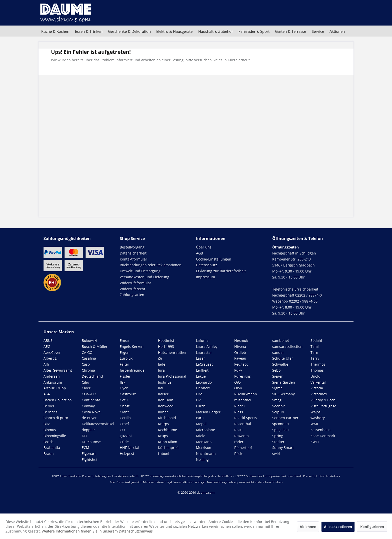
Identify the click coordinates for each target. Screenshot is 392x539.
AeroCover (52, 352)
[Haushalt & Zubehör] (216, 31)
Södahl (316, 340)
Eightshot (90, 460)
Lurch (201, 406)
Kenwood (166, 406)
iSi (160, 358)
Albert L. (50, 358)
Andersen (52, 376)
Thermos (318, 364)
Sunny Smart (283, 448)
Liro (199, 394)
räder (239, 442)
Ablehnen (308, 527)
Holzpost (127, 454)
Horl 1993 (166, 346)
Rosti (238, 430)
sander (278, 352)
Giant (124, 412)
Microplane (205, 430)
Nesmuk (241, 340)
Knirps (163, 424)
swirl (276, 454)
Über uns (204, 247)
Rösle (239, 454)
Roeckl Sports (245, 418)
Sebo (276, 370)
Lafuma (202, 340)
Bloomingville (55, 436)
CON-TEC (89, 394)
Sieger (277, 376)
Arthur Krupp (55, 388)
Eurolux (126, 358)
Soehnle (279, 406)
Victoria (317, 388)
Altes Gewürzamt (58, 370)
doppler (88, 430)
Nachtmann (206, 454)
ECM (85, 448)
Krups (163, 436)
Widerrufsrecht (132, 289)
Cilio (85, 382)
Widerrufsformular (135, 283)
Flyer (124, 388)
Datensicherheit (133, 253)
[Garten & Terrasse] (290, 31)
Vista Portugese (323, 406)
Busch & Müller (95, 346)
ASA (47, 394)
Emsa (124, 340)
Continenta (91, 400)
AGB (199, 253)
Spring (278, 436)
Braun (49, 454)
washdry (318, 418)
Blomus (50, 430)
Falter (124, 364)
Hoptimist (166, 340)
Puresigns (242, 376)
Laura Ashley (207, 346)
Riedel (239, 406)
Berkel (49, 406)
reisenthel (243, 400)
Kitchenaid (167, 418)
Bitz (47, 424)
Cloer (86, 388)
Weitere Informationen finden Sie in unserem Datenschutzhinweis (97, 531)
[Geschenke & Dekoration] (129, 31)
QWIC (239, 388)
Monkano (204, 442)
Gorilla (125, 418)
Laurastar (204, 352)
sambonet (281, 340)
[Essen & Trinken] (88, 31)
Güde (124, 442)
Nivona (240, 346)
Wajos (315, 412)
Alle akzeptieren (338, 527)
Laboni (164, 454)
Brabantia (52, 448)
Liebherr (203, 388)
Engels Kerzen (132, 346)
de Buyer (89, 418)
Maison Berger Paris (208, 415)
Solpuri (278, 412)
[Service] (318, 31)
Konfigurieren (372, 527)
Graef (124, 424)
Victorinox (319, 394)
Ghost (125, 406)
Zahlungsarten (132, 295)
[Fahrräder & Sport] (254, 31)
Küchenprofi (168, 448)
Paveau (240, 358)
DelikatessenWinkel (98, 424)
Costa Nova (91, 412)
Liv (198, 400)
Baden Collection (58, 400)
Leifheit (202, 370)
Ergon (125, 352)
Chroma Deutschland (92, 373)
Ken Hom (166, 400)
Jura (161, 370)
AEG (47, 346)
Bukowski (89, 340)
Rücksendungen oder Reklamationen (151, 265)
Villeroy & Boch (323, 400)
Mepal (201, 424)
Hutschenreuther (172, 352)
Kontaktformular (133, 259)
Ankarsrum (53, 382)
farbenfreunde (132, 370)
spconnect (281, 424)
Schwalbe (280, 364)
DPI (84, 436)
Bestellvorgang (132, 247)
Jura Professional (172, 376)
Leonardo (204, 382)
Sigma (277, 388)
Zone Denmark (323, 436)
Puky (238, 370)
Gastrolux (128, 394)
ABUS (48, 340)
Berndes (50, 412)
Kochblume (167, 430)
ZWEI (315, 442)
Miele (201, 436)
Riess (239, 412)
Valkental (318, 382)
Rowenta (241, 436)
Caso (86, 364)
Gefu (124, 400)
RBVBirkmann (246, 394)
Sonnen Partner (285, 418)
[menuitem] (55, 31)
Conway (88, 406)
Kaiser (163, 394)
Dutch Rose (91, 442)
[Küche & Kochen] (55, 31)
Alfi (46, 364)
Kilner (163, 412)
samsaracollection (287, 346)
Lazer (200, 358)
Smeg (277, 400)
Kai (161, 388)
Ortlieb (240, 352)
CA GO (87, 352)
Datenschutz (206, 265)
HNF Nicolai (129, 448)
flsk (122, 382)
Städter (278, 442)
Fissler (125, 376)
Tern (314, 352)
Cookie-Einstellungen (214, 259)
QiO (237, 382)
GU (122, 430)
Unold (315, 376)
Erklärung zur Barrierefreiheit (221, 271)
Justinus (165, 382)
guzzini (126, 436)
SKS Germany (283, 394)
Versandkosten (184, 482)
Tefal (315, 346)
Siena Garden (284, 382)
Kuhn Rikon (168, 442)
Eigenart (89, 454)
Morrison (204, 448)
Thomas (317, 370)
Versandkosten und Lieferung (144, 277)
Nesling (202, 460)
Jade (162, 364)
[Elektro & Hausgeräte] (174, 31)
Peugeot (241, 364)
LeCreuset (204, 364)
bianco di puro (56, 418)
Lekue (201, 376)
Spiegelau (280, 430)
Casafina (89, 358)
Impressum (205, 277)
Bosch (48, 442)
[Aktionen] (337, 31)
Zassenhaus (320, 430)
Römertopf (243, 448)
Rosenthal (243, 424)
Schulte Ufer (283, 358)
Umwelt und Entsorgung (140, 271)
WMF (315, 424)
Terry (315, 358)
